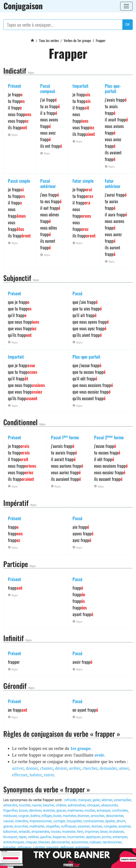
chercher (90, 768)
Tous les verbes (49, 40)
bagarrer (59, 837)
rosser (56, 832)
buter (57, 816)
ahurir (121, 821)
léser (104, 832)
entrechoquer (14, 842)
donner (32, 768)
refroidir (70, 800)
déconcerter (61, 842)
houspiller (74, 821)
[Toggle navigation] (126, 6)
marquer (84, 800)
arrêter (75, 768)
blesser (44, 842)
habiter (36, 775)
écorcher (21, 826)
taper (22, 837)
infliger (47, 816)
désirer (61, 768)
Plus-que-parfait (113, 88)
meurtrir (52, 847)
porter (107, 837)
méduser (10, 816)
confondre (120, 811)
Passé (77, 293)
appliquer (93, 837)
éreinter (49, 811)
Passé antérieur (48, 183)
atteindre (10, 805)
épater (110, 821)
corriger (59, 821)
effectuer (20, 775)
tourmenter (76, 837)
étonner (83, 816)
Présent (15, 86)
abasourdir (109, 805)
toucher (24, 805)
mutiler (90, 811)
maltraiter (37, 826)
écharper (103, 811)
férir (80, 832)
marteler (69, 816)
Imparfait (81, 86)
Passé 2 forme (109, 437)
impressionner (41, 821)
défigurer (67, 847)
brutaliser (116, 832)
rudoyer (95, 842)
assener (84, 826)
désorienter (115, 816)
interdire (22, 821)
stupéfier (53, 826)
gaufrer (45, 837)
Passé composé (48, 88)
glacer (61, 811)
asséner (124, 826)
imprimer (92, 832)
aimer (124, 768)
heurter (49, 805)
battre (35, 816)
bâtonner (10, 832)
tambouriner (112, 842)
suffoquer (69, 826)
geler (96, 800)
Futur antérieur (113, 183)
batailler (9, 847)
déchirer (35, 811)
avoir (99, 755)
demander (108, 768)
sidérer (33, 837)
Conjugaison (23, 6)
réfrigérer (24, 847)
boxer (23, 811)
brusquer (10, 837)
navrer (37, 805)
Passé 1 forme (65, 437)
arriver (18, 768)
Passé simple (19, 181)
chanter (46, 768)
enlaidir (24, 832)
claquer (31, 842)
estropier (82, 847)
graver (8, 826)
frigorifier (10, 811)
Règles (31, 73)
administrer (76, 805)
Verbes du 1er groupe (77, 40)
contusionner (93, 821)
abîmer (107, 800)
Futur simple (83, 181)
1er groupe (80, 748)
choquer (93, 805)
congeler (110, 826)
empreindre (40, 832)
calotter (39, 847)
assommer (79, 842)
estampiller (122, 800)
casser (8, 821)
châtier (61, 805)
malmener (75, 811)
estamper (120, 837)
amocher (98, 816)
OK (128, 25)
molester (69, 832)
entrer (49, 775)
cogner (24, 816)
